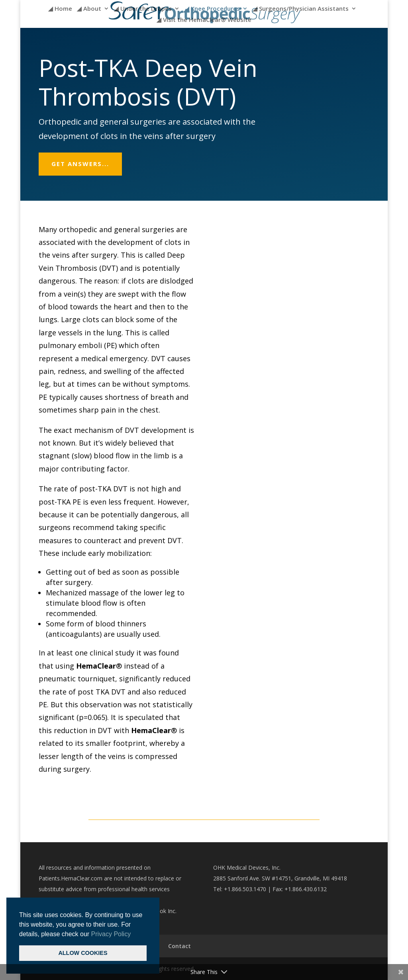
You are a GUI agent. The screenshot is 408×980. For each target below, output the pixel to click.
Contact (179, 946)
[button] (134, 935)
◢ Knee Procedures (212, 9)
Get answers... (80, 164)
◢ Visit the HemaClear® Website (204, 20)
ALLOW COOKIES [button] (83, 953)
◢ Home (60, 9)
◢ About (89, 9)
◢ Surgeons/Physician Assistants (301, 9)
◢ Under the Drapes (143, 9)
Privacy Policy (111, 934)
